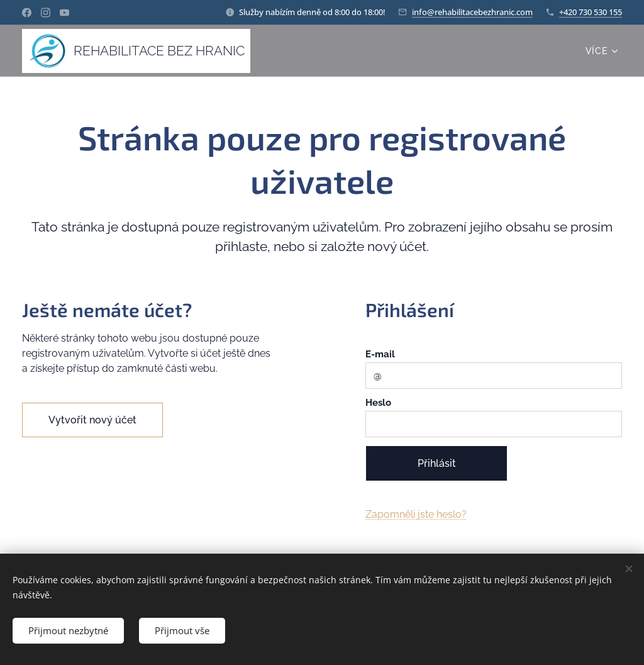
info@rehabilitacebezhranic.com (472, 12)
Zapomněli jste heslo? (416, 514)
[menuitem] (332, 51)
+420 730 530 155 (591, 12)
